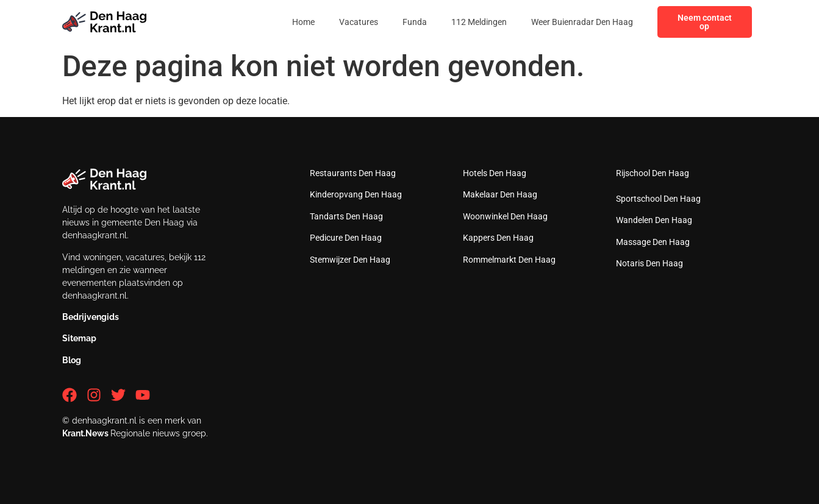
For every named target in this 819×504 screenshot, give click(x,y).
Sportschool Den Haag (658, 199)
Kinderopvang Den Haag (356, 194)
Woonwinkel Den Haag (505, 216)
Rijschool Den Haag (653, 173)
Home (303, 22)
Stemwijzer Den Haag (350, 260)
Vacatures (359, 22)
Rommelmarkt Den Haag (509, 260)
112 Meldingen (479, 22)
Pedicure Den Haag (346, 238)
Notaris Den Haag (649, 263)
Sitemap (79, 338)
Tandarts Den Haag (346, 216)
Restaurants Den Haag (353, 173)
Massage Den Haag (653, 242)
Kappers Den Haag (498, 238)
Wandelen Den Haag (654, 220)
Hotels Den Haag (495, 173)
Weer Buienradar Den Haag (582, 22)
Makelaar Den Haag (500, 194)
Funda (415, 22)
